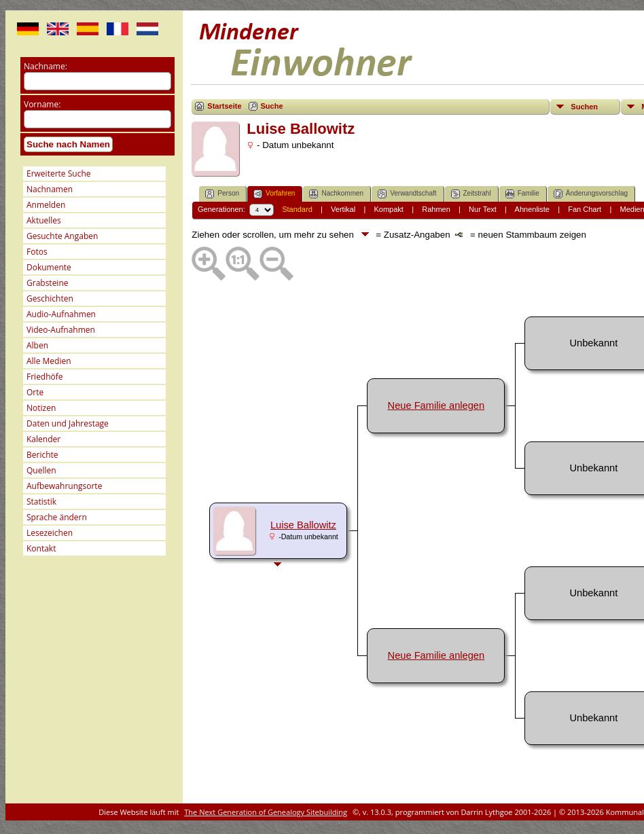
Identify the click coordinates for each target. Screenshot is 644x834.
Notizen (41, 408)
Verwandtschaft (407, 194)
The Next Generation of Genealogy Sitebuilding (266, 812)
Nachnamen (50, 189)
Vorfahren (274, 194)
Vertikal (343, 209)
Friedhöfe (45, 377)
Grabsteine (48, 283)
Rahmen (436, 209)
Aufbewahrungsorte (64, 486)
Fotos (37, 252)
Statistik (41, 502)
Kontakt (41, 548)
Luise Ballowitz (303, 525)
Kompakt (388, 209)
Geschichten (50, 298)
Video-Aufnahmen (61, 330)
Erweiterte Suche (58, 174)
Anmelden (46, 205)
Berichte (42, 455)
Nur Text (483, 209)
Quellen (41, 470)
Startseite (224, 106)
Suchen (584, 107)
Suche (272, 106)
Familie (522, 194)
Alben (37, 345)
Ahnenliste (532, 209)
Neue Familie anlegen (436, 405)
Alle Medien (49, 361)
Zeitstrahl (471, 194)
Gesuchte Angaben (62, 236)
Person (222, 194)
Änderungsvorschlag (591, 194)
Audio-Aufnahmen (61, 314)
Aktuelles (44, 220)
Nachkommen (336, 194)
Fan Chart (585, 209)
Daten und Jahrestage (68, 423)
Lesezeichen (50, 533)
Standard (297, 209)
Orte (35, 392)
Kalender (43, 439)
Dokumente (49, 267)
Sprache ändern (57, 517)
